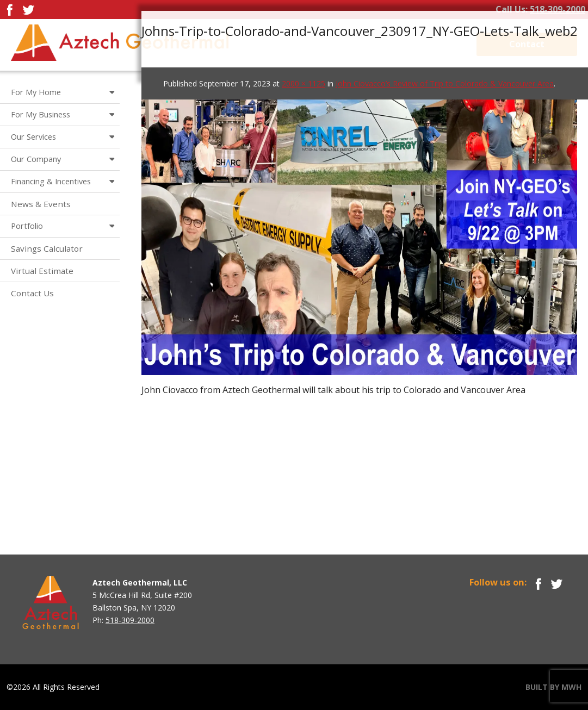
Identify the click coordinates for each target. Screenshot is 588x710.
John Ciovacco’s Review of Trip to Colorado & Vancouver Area (445, 83)
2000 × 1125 (304, 83)
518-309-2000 (558, 9)
